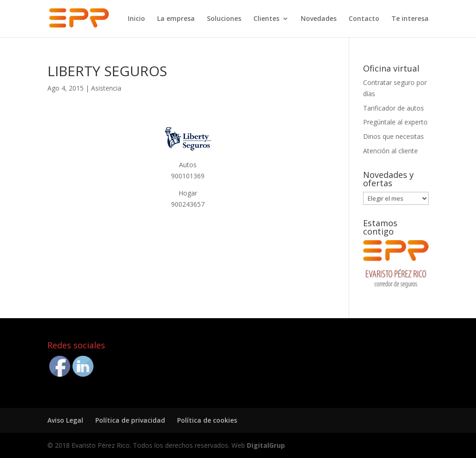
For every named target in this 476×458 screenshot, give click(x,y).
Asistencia (106, 88)
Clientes (266, 19)
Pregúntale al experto (395, 122)
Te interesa (410, 19)
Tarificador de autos (393, 108)
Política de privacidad (130, 420)
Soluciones (224, 19)
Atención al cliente (390, 151)
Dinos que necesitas (393, 136)
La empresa (176, 19)
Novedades (319, 19)
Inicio (136, 19)
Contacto (364, 19)
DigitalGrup (266, 445)
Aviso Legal (65, 420)
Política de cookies (207, 420)
